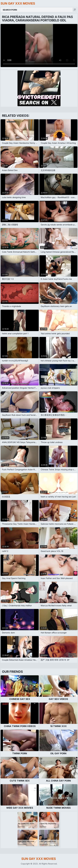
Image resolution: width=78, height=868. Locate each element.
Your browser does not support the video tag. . (39, 46)
